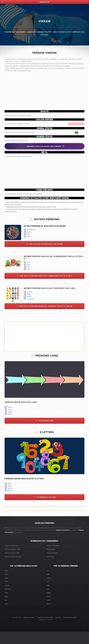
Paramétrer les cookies (70, 629)
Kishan (10, 419)
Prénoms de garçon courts (13, 561)
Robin (6, 605)
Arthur (6, 590)
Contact (58, 629)
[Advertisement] (44, 172)
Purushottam (31, 311)
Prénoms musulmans (53, 558)
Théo (6, 594)
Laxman (10, 500)
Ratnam (29, 308)
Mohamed (8, 601)
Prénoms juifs (51, 561)
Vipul (28, 274)
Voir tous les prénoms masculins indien (46, 256)
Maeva (49, 590)
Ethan (6, 616)
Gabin (6, 608)
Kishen (10, 421)
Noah (6, 583)
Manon (49, 616)
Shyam (29, 306)
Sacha (6, 586)
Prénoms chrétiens (52, 565)
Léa (48, 601)
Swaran (29, 244)
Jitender (10, 424)
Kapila (10, 498)
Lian (6, 612)
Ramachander (31, 242)
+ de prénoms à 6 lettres (46, 509)
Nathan (7, 597)
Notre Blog (50, 569)
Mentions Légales (29, 629)
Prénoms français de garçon (13, 569)
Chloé (48, 612)
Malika (49, 605)
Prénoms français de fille (12, 565)
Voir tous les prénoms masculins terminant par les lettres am (46, 318)
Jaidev (9, 496)
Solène (49, 608)
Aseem (29, 248)
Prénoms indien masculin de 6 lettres (24, 491)
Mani (28, 246)
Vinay (28, 277)
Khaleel (10, 426)
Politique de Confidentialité (45, 629)
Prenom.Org (44, 2)
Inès (48, 594)
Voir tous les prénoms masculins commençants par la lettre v (46, 288)
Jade (48, 597)
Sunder (10, 502)
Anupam (29, 304)
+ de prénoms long (46, 433)
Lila (48, 583)
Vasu (28, 281)
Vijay (28, 279)
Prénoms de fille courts (12, 558)
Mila (48, 586)
